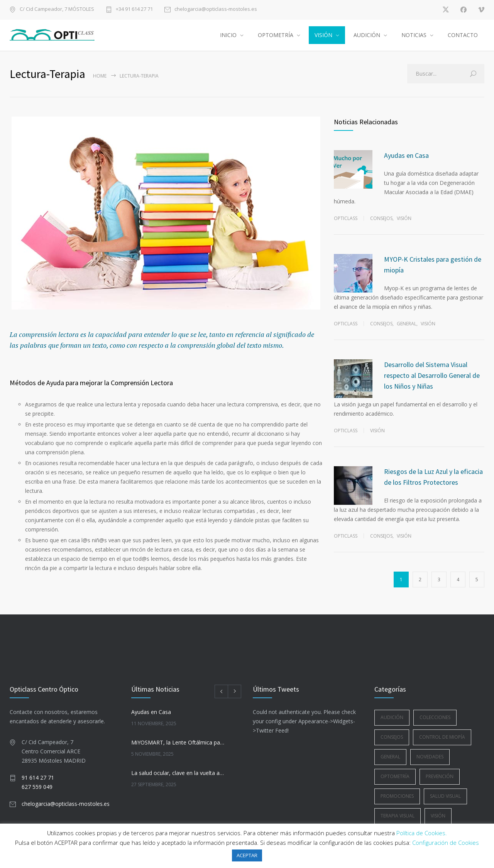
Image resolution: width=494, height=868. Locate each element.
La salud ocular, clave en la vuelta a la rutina (178, 773)
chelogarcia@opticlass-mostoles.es (216, 9)
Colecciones (435, 717)
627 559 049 (37, 787)
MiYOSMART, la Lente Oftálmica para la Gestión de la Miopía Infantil (178, 742)
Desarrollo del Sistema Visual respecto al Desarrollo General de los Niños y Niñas (432, 375)
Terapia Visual (398, 816)
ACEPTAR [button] (247, 855)
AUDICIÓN (367, 35)
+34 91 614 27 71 (134, 9)
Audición (392, 717)
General (407, 324)
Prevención (440, 776)
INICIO (228, 35)
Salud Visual (445, 796)
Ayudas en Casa (406, 155)
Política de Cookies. (422, 833)
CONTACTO (463, 35)
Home (100, 76)
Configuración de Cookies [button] (446, 843)
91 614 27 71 (38, 777)
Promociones (397, 796)
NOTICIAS (414, 35)
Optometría (395, 776)
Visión (404, 218)
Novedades (430, 757)
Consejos (381, 218)
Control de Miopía (442, 737)
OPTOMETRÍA (276, 35)
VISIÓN (323, 35)
